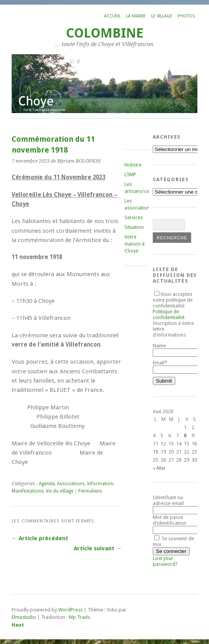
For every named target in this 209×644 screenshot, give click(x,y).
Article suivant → (98, 548)
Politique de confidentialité (169, 314)
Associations (71, 484)
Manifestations (28, 491)
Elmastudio (24, 617)
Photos (186, 16)
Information (100, 484)
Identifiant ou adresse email (168, 500)
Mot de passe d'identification (169, 520)
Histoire (133, 165)
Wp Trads (79, 617)
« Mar (159, 468)
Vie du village (60, 491)
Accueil (112, 16)
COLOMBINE (105, 33)
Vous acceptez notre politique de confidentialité (173, 306)
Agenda (47, 484)
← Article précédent (40, 538)
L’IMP (130, 174)
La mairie (136, 16)
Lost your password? (165, 561)
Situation (134, 227)
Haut (18, 625)
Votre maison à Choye (135, 244)
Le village (162, 16)
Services (134, 217)
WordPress (70, 610)
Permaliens (90, 491)
